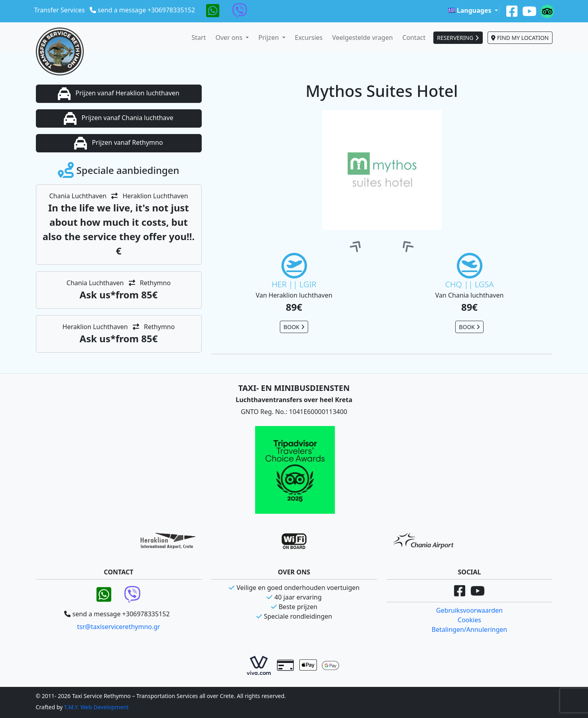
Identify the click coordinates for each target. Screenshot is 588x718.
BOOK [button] (294, 327)
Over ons (230, 37)
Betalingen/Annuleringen (469, 629)
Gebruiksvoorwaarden (469, 610)
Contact (414, 37)
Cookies (469, 620)
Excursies (309, 37)
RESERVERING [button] (458, 38)
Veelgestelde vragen (362, 37)
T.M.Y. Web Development (96, 707)
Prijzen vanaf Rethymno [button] (118, 143)
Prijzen (269, 37)
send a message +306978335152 (146, 10)
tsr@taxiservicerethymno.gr (118, 627)
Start (199, 37)
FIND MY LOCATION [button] (520, 38)
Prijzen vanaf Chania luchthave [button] (118, 118)
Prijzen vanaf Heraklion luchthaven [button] (119, 94)
